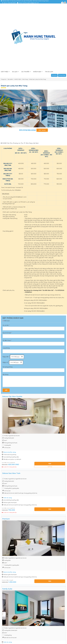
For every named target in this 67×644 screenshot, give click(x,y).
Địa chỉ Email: (7, 333)
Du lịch (15, 72)
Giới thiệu (5, 72)
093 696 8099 (12, 3)
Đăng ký (54, 75)
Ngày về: (6, 362)
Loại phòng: (6, 348)
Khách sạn (37, 72)
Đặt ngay (42, 130)
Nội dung (5, 374)
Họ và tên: (6, 325)
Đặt (50, 464)
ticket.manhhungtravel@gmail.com (29, 3)
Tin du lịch (49, 72)
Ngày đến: (6, 357)
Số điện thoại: (7, 340)
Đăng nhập (62, 75)
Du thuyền (25, 72)
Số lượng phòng (8, 367)
